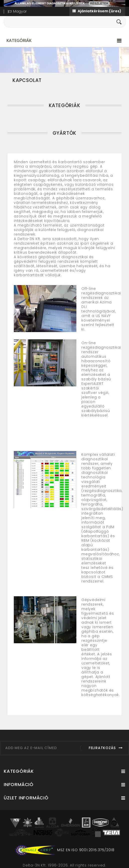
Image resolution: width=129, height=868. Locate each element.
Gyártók (65, 133)
